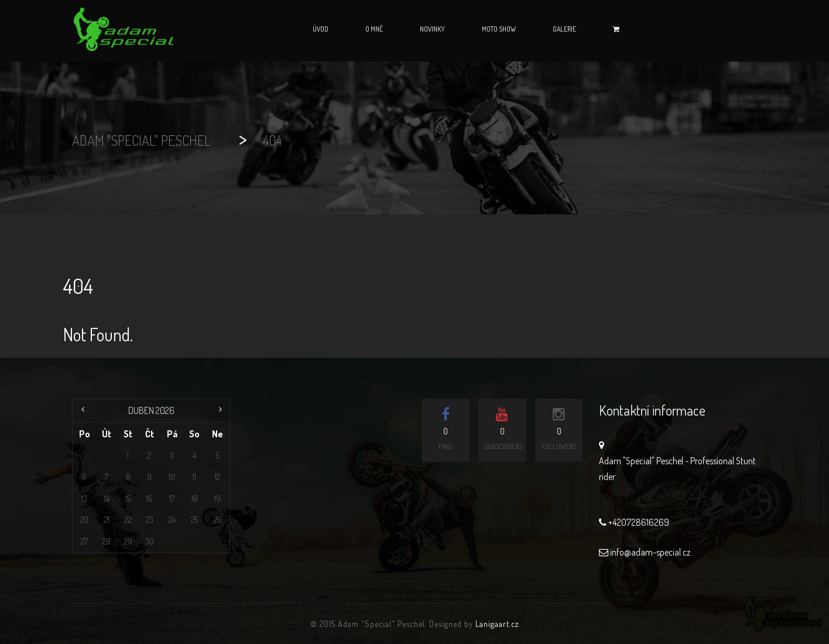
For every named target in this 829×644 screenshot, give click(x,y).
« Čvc (84, 410)
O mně (374, 29)
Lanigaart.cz (497, 624)
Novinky (432, 29)
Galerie (564, 29)
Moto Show (499, 29)
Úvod (321, 29)
